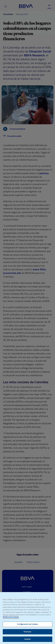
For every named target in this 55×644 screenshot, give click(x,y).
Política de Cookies (11, 617)
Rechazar (27, 632)
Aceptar (27, 639)
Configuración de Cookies (27, 624)
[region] (27, 618)
